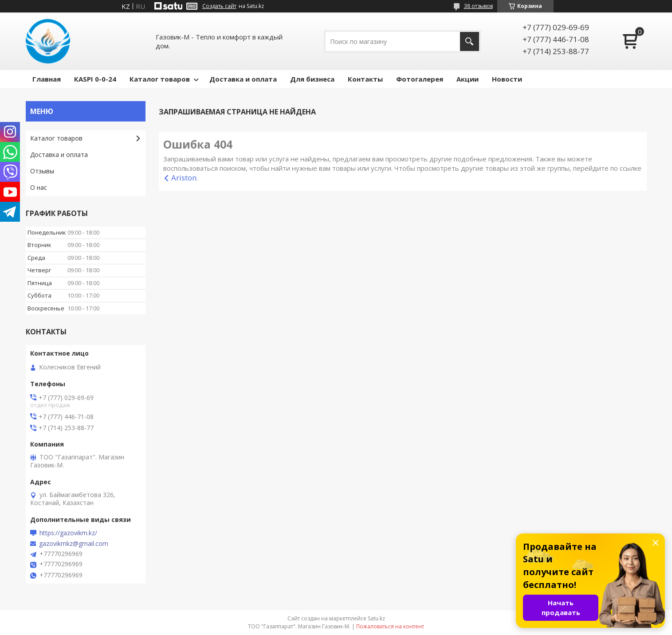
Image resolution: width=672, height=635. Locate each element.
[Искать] (470, 41)
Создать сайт (219, 6)
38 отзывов (478, 6)
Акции (468, 79)
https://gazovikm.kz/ (68, 533)
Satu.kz (376, 618)
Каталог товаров (160, 79)
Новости (507, 79)
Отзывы (42, 171)
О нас (39, 187)
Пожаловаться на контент (390, 626)
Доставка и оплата (243, 79)
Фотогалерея (420, 79)
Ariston (184, 178)
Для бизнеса (312, 79)
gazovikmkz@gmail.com (74, 544)
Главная (47, 79)
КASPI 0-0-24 (95, 79)
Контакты (365, 79)
